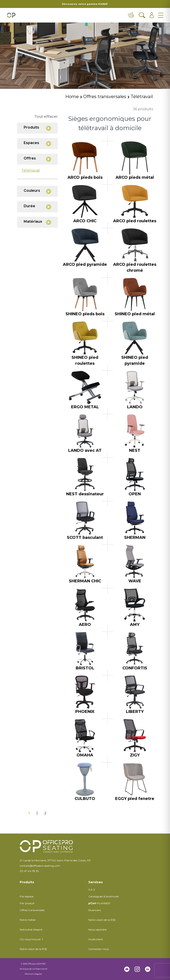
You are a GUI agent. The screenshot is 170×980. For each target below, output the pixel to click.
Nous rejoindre (97, 930)
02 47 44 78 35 (29, 871)
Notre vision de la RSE (33, 949)
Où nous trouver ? (31, 939)
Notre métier (28, 920)
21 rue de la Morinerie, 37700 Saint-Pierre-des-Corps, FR (55, 860)
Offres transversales (105, 97)
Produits (37, 128)
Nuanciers (95, 910)
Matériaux (37, 222)
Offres (37, 159)
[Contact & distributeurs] (131, 15)
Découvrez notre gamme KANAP (85, 4)
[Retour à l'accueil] (11, 15)
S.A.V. (92, 890)
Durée (37, 207)
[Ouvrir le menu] (161, 15)
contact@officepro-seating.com (40, 866)
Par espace (27, 896)
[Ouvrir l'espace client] (152, 15)
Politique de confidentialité (33, 969)
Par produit (27, 903)
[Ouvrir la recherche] (142, 15)
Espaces (37, 143)
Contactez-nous (99, 949)
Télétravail (142, 97)
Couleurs (37, 191)
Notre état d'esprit (31, 930)
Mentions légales (33, 974)
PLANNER (99, 903)
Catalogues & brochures (103, 896)
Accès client (96, 939)
